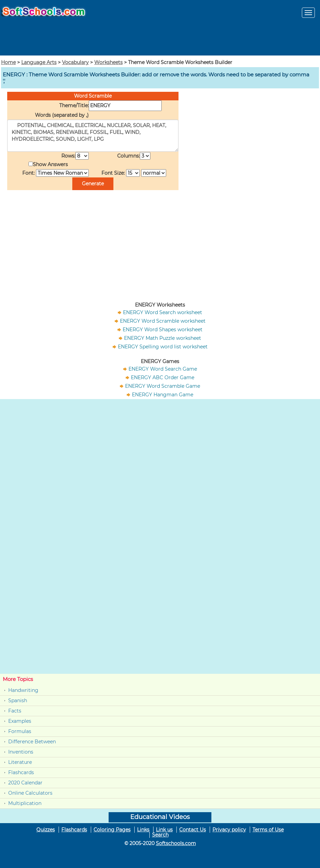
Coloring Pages (112, 830)
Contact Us (193, 830)
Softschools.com (176, 843)
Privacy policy (229, 830)
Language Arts (39, 62)
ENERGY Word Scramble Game (163, 386)
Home (8, 62)
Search (160, 835)
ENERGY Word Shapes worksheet (163, 330)
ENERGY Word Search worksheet (163, 312)
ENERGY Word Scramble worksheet (163, 321)
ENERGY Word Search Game (163, 369)
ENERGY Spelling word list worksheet (163, 347)
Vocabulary (75, 62)
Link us (164, 830)
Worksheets (108, 62)
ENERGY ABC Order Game (163, 377)
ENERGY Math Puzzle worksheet (163, 338)
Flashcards (21, 772)
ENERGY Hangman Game (163, 395)
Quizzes (46, 830)
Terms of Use (268, 830)
